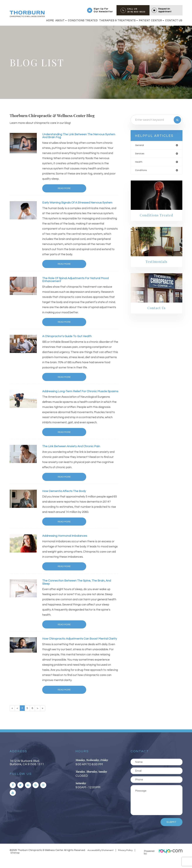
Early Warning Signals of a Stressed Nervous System (80, 203)
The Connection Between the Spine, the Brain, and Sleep (79, 587)
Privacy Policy (125, 859)
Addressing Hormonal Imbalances (66, 540)
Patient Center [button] (151, 21)
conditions (141, 171)
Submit (171, 831)
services (140, 154)
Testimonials (156, 263)
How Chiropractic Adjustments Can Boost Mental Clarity (77, 645)
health (139, 162)
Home (50, 21)
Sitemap (15, 861)
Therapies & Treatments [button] (118, 21)
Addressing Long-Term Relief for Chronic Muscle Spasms (77, 394)
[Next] (38, 717)
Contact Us (174, 21)
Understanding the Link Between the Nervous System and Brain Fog (76, 136)
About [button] (61, 21)
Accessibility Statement (100, 859)
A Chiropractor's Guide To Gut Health (69, 337)
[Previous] (18, 717)
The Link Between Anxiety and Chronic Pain (73, 451)
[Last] (44, 717)
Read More (60, 189)
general (140, 145)
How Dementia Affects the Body (66, 495)
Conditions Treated (83, 21)
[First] (12, 717)
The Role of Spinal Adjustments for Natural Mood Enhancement (78, 280)
